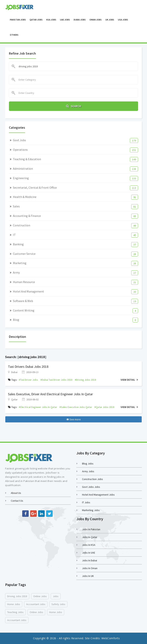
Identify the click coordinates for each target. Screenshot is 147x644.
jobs (56, 596)
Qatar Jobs (36, 20)
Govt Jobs (19, 140)
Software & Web (23, 301)
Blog (16, 320)
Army (16, 272)
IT (14, 235)
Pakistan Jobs (18, 20)
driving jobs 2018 (17, 596)
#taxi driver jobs (28, 380)
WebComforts (111, 638)
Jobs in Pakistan (91, 529)
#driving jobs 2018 (85, 380)
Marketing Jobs (91, 510)
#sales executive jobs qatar (76, 407)
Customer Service (24, 254)
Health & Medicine (25, 197)
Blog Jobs (88, 464)
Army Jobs (88, 471)
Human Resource (24, 282)
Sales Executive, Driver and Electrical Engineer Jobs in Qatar (50, 394)
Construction (22, 225)
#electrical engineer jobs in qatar (38, 407)
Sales (16, 206)
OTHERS (14, 35)
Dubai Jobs (80, 20)
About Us (16, 493)
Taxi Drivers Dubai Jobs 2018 (28, 367)
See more (73, 419)
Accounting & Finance (27, 216)
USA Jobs (123, 20)
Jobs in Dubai (90, 560)
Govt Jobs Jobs (91, 487)
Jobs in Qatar (90, 537)
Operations (20, 150)
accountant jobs (36, 604)
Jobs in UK (88, 576)
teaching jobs (15, 612)
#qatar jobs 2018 (104, 407)
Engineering (21, 178)
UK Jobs (110, 20)
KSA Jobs (51, 20)
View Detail (129, 380)
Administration (23, 169)
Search (74, 106)
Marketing (20, 263)
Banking (18, 244)
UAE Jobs (65, 20)
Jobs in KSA (89, 545)
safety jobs (58, 604)
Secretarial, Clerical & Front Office (35, 187)
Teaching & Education (27, 159)
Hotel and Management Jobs (98, 495)
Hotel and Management (28, 291)
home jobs (14, 604)
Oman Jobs (96, 20)
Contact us (17, 501)
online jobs (40, 596)
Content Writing (24, 310)
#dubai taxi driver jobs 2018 (56, 380)
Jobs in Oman (90, 568)
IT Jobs (86, 502)
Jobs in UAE (89, 553)
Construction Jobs (92, 479)
